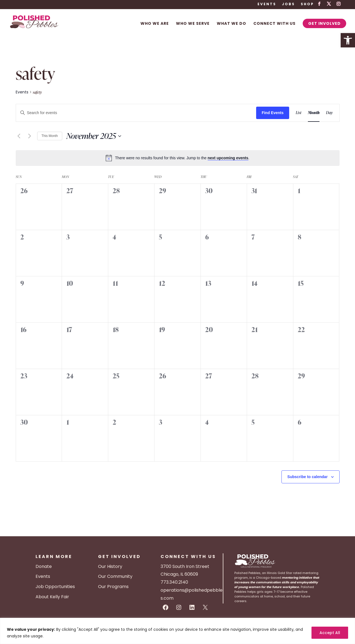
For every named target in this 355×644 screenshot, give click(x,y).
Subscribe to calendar (307, 477)
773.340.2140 (174, 582)
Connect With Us (274, 24)
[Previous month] (19, 136)
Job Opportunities (55, 587)
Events (267, 4)
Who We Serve (193, 24)
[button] (348, 40)
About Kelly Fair (52, 597)
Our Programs (113, 587)
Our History (110, 566)
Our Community (115, 576)
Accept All (330, 633)
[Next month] (30, 136)
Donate (44, 566)
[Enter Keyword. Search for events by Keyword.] (136, 113)
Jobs (288, 4)
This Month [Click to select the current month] (50, 136)
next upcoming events (228, 158)
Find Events (273, 113)
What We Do (231, 24)
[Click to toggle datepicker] (94, 136)
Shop (307, 4)
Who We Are (155, 24)
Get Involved (324, 23)
